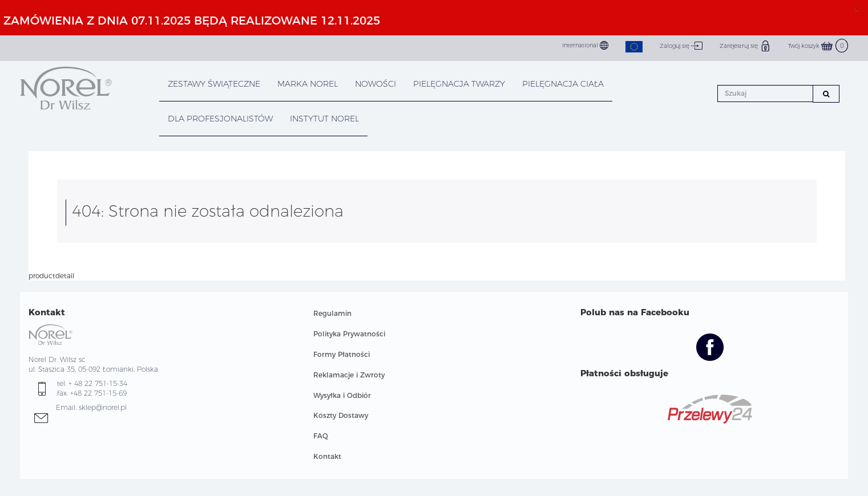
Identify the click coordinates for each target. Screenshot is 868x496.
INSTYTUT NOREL (324, 119)
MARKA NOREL (308, 84)
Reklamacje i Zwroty (349, 375)
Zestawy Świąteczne (214, 84)
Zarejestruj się (745, 46)
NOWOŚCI (376, 84)
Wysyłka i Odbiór (342, 395)
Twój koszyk (818, 46)
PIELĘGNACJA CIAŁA (563, 84)
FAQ (321, 436)
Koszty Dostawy (341, 415)
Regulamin (332, 313)
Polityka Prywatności (349, 334)
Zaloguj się (681, 46)
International (585, 45)
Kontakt (327, 456)
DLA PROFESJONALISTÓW (220, 119)
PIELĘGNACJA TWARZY (459, 84)
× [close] (857, 9)
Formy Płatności (342, 354)
